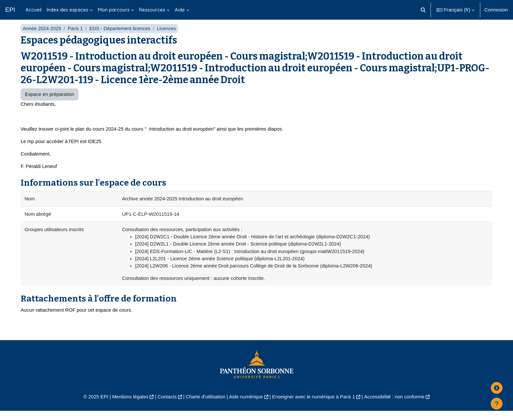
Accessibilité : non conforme (397, 406)
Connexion (496, 10)
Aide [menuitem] (180, 10)
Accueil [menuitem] (34, 10)
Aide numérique (246, 406)
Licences (168, 35)
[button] (423, 10)
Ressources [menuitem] (152, 10)
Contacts (165, 406)
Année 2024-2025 (42, 35)
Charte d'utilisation (205, 406)
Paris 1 (76, 35)
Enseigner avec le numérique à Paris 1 (315, 406)
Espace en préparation (50, 101)
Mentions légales (128, 406)
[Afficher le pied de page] (497, 404)
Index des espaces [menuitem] (68, 10)
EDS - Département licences (121, 35)
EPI (10, 10)
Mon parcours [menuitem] (114, 10)
